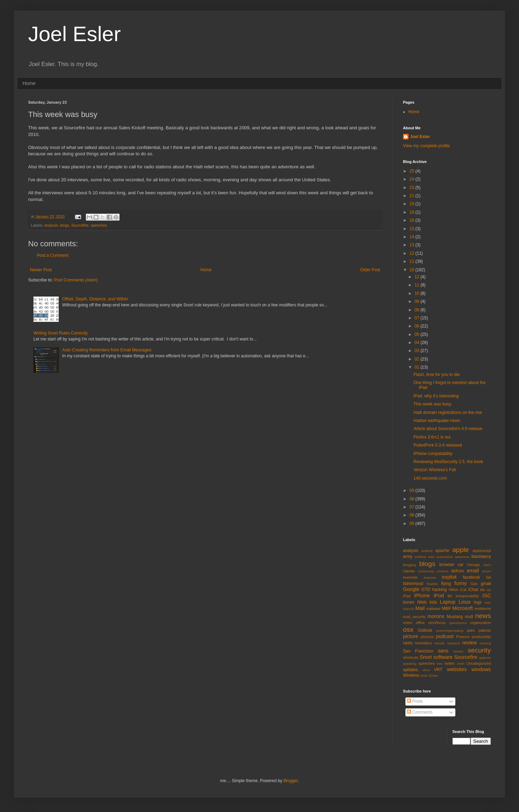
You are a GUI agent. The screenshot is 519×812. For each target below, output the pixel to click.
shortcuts (411, 657)
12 (413, 253)
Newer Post (41, 270)
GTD (426, 590)
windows (481, 669)
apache (442, 551)
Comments (420, 712)
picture (411, 636)
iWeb (422, 602)
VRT (438, 670)
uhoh (460, 664)
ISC (487, 596)
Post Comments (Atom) (76, 280)
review (470, 643)
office (420, 623)
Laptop (448, 602)
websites (457, 669)
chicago (473, 565)
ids (482, 590)
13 (413, 245)
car (461, 565)
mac (488, 602)
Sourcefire (80, 225)
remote (440, 643)
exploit (449, 577)
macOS (409, 609)
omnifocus (437, 623)
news (483, 616)
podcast (445, 636)
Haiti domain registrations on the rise (448, 413)
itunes (409, 602)
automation (445, 557)
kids (433, 602)
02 (418, 359)
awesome (462, 557)
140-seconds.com (430, 478)
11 (413, 261)
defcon (457, 571)
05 (418, 334)
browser (447, 565)
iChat (473, 590)
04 (418, 343)
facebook (471, 577)
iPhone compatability (433, 454)
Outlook (425, 630)
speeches (99, 225)
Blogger (291, 781)
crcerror (443, 571)
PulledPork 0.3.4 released (438, 445)
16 (413, 220)
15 (413, 229)
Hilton (454, 590)
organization (480, 623)
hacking (439, 590)
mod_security (414, 617)
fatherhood (413, 584)
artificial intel (424, 557)
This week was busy (432, 404)
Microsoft (462, 608)
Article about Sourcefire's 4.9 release (448, 429)
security (479, 650)
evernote (410, 577)
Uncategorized (479, 663)
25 (413, 171)
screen (458, 651)
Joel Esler (74, 34)
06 (418, 326)
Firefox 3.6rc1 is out (432, 437)
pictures (427, 637)
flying (446, 584)
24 (413, 179)
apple (460, 550)
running (485, 643)
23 (413, 188)
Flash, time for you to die (437, 375)
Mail (420, 608)
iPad (407, 596)
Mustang (455, 617)
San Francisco (418, 651)
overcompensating (450, 631)
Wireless (411, 675)
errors (486, 571)
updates (411, 670)
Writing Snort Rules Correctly (61, 333)
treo (440, 664)
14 (413, 237)
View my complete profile (426, 146)
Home (29, 83)
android (427, 551)
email (473, 571)
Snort (425, 657)
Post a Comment (53, 255)
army (408, 557)
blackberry (481, 557)
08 (418, 310)
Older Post (370, 270)
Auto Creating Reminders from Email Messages (107, 350)
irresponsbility (467, 596)
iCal (463, 590)
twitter (450, 663)
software (443, 657)
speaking (410, 664)
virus (426, 670)
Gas (474, 584)
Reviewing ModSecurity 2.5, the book (448, 462)
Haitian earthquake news (437, 421)
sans (443, 651)
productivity (481, 637)
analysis (51, 225)
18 (413, 212)
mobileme (483, 609)
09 (418, 301)
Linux (464, 602)
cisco (487, 565)
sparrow (485, 658)
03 (418, 351)
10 (413, 270)
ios (489, 590)
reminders (423, 643)
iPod (439, 596)
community (426, 571)
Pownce (463, 637)
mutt (469, 617)
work (424, 675)
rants (408, 643)
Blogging (409, 565)
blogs (65, 225)
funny (460, 583)
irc (450, 596)
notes (408, 623)
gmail (486, 584)
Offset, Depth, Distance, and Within (95, 299)
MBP (446, 609)
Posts (415, 701)
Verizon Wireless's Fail (435, 470)
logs (478, 602)
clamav (409, 571)
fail (488, 577)
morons (436, 616)
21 (413, 196)
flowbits (432, 584)
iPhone (422, 596)
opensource (458, 623)
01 (418, 367)
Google (411, 589)
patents (485, 630)
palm (471, 630)
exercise (430, 577)
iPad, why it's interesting (436, 396)
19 (413, 204)
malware (433, 609)
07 (418, 318)
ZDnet (433, 675)
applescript (482, 551)
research (453, 643)
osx (408, 629)
